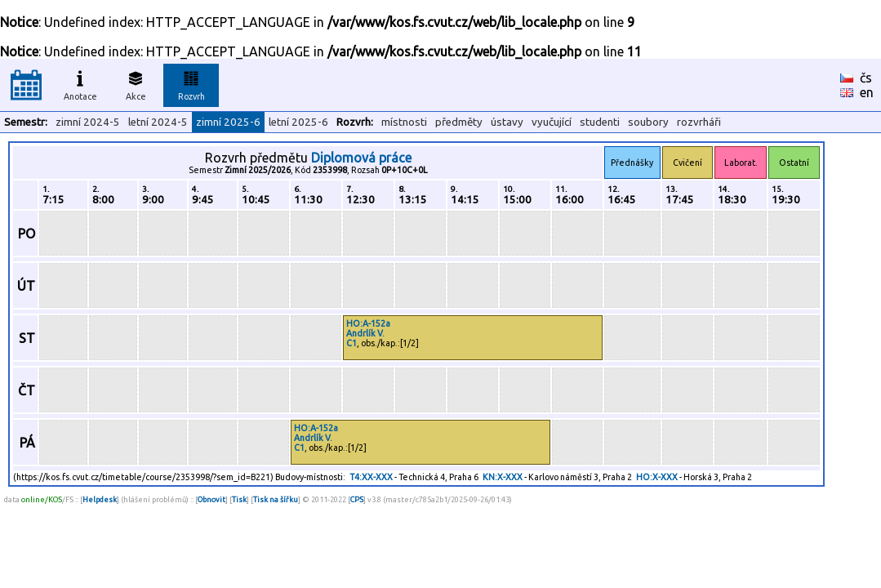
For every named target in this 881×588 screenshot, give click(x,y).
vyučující (552, 122)
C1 (352, 343)
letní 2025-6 (298, 122)
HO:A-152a (368, 323)
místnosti (404, 122)
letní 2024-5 (158, 122)
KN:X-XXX (503, 477)
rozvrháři (699, 122)
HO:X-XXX (657, 477)
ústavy (507, 122)
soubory (648, 122)
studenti (600, 122)
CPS (357, 499)
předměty (459, 122)
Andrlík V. (365, 333)
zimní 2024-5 (88, 122)
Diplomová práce (361, 158)
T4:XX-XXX (371, 477)
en (867, 92)
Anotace (80, 83)
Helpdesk (100, 499)
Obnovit (211, 499)
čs (866, 78)
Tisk (239, 499)
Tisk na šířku (276, 499)
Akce (136, 83)
